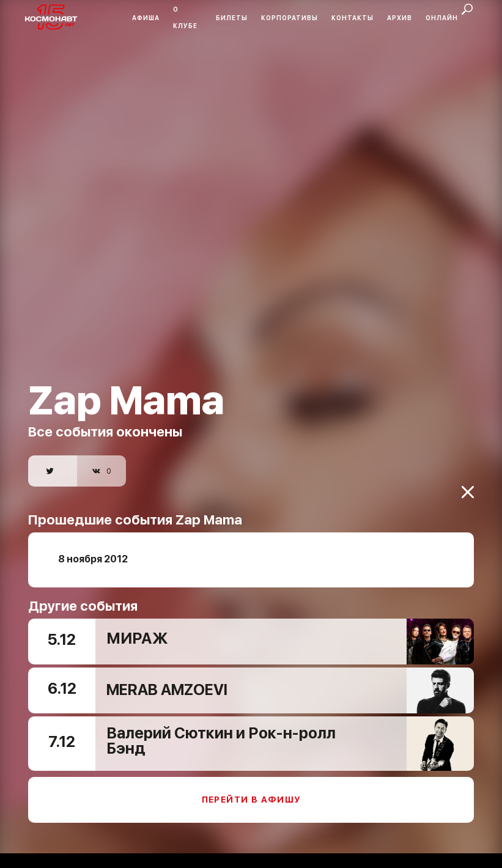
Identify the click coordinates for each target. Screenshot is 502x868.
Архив (400, 18)
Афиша (146, 18)
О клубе (185, 17)
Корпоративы (290, 18)
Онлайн (442, 18)
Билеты (232, 18)
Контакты (353, 18)
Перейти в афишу (251, 790)
